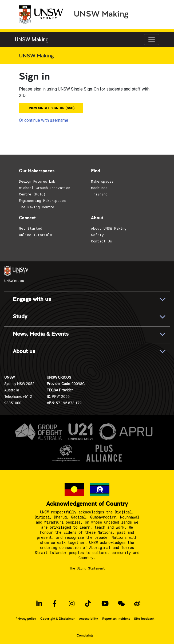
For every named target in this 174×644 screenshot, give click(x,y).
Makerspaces (102, 181)
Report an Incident (116, 619)
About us (24, 351)
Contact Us (101, 241)
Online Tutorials (35, 235)
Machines (99, 188)
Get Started (31, 228)
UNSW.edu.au (16, 274)
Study (20, 317)
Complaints (85, 635)
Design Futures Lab (37, 181)
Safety (97, 235)
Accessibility (88, 619)
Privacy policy (26, 619)
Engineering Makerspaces (42, 201)
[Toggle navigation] (152, 40)
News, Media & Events (41, 334)
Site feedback (144, 619)
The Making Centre (37, 207)
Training (99, 194)
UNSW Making (101, 13)
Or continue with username (44, 120)
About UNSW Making (109, 228)
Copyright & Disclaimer (58, 619)
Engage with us (32, 299)
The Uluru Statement (87, 568)
